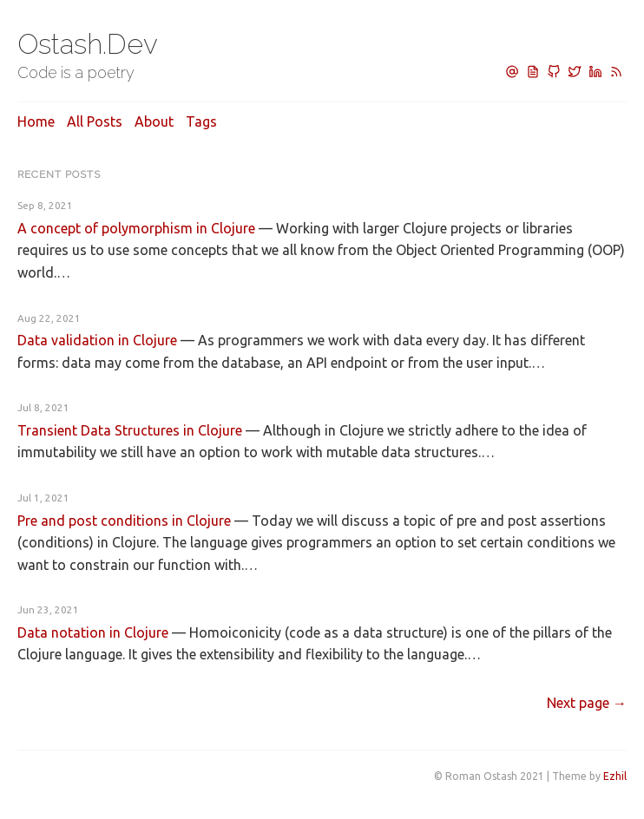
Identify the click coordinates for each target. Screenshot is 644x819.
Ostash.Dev (88, 44)
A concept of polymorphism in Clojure (136, 228)
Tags (201, 121)
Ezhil (615, 776)
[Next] (587, 703)
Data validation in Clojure (97, 340)
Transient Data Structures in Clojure (130, 430)
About (154, 121)
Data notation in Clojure (93, 632)
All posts (95, 121)
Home (36, 121)
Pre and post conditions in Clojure (124, 521)
